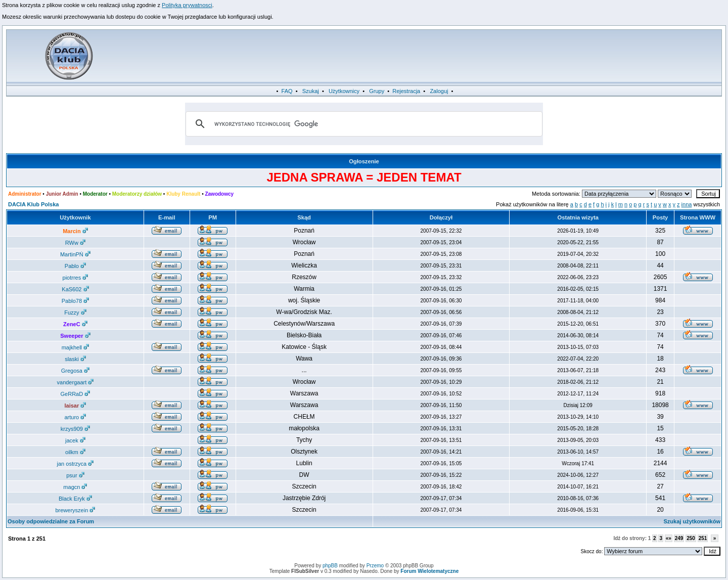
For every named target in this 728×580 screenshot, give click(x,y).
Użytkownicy (344, 91)
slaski (75, 359)
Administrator (25, 194)
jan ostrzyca (76, 464)
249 (679, 538)
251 (703, 538)
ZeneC (75, 324)
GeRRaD (76, 394)
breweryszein (75, 510)
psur (75, 475)
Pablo (75, 266)
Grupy (377, 91)
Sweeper (75, 336)
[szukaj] (362, 124)
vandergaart (76, 382)
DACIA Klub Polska (33, 204)
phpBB (330, 566)
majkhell (75, 347)
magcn (75, 487)
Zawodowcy (219, 194)
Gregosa (75, 371)
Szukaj (311, 91)
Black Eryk (75, 499)
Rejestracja (406, 91)
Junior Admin (62, 194)
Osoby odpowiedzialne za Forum (51, 521)
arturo (76, 417)
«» (669, 538)
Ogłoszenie (364, 161)
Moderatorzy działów (137, 194)
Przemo (375, 566)
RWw (75, 243)
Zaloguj (439, 91)
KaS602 (75, 289)
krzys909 (75, 429)
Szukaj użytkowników (692, 521)
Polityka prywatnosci (187, 5)
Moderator (95, 194)
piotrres (76, 278)
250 (691, 538)
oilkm (75, 452)
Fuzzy (75, 313)
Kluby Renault (183, 194)
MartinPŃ (75, 254)
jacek (75, 440)
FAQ (287, 91)
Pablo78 (75, 301)
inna (687, 204)
